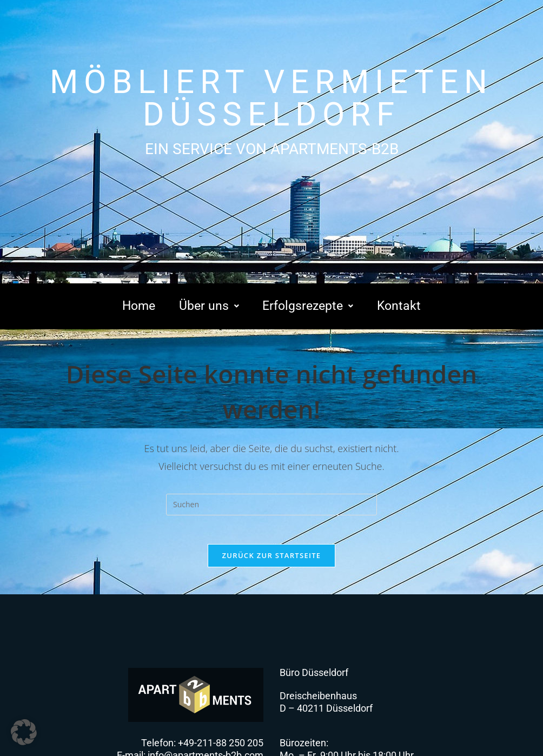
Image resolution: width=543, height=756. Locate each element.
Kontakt (399, 307)
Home (139, 307)
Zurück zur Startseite (272, 559)
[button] (207, 307)
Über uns (207, 307)
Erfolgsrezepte (307, 307)
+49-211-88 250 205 (221, 747)
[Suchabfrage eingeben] (271, 505)
